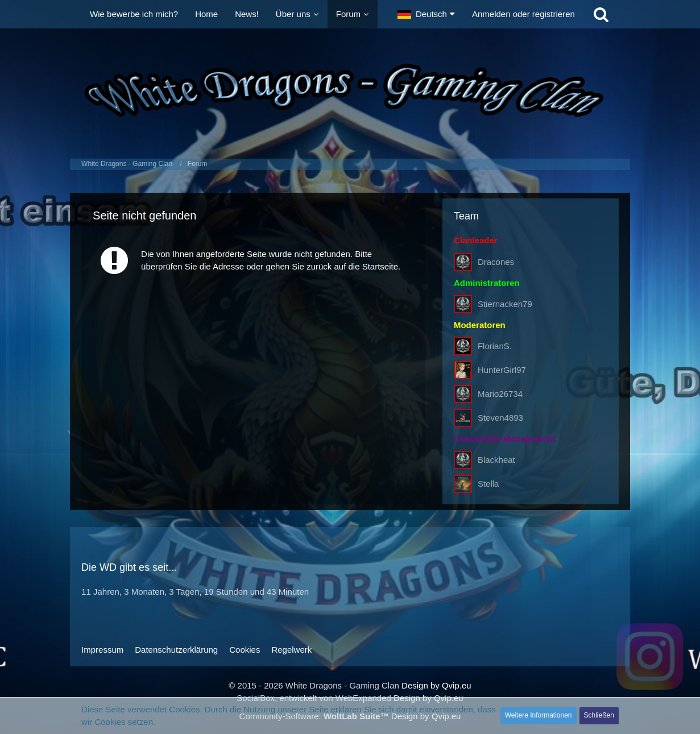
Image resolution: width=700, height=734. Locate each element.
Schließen (599, 715)
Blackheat (496, 460)
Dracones (496, 262)
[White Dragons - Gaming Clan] (350, 91)
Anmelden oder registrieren (523, 14)
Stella (488, 484)
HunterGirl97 (502, 370)
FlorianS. (495, 346)
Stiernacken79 (505, 304)
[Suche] (601, 14)
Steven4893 (500, 418)
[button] (426, 14)
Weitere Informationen (539, 715)
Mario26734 (500, 394)
